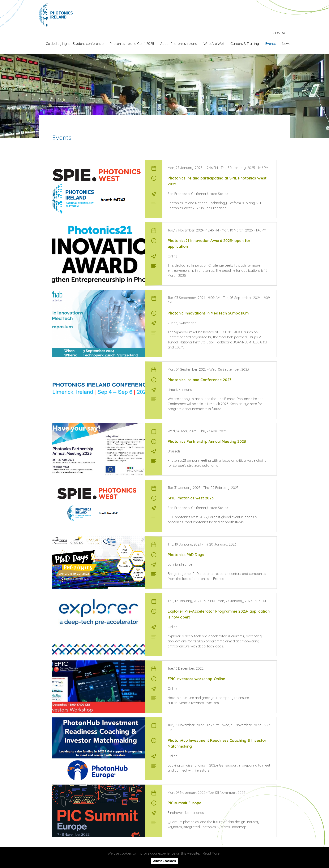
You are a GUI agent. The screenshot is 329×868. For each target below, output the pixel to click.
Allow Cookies (164, 861)
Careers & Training (245, 44)
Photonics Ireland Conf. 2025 (132, 44)
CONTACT (280, 33)
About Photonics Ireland (179, 44)
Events (270, 44)
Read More (211, 853)
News (286, 44)
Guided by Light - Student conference (75, 44)
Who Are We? (214, 44)
